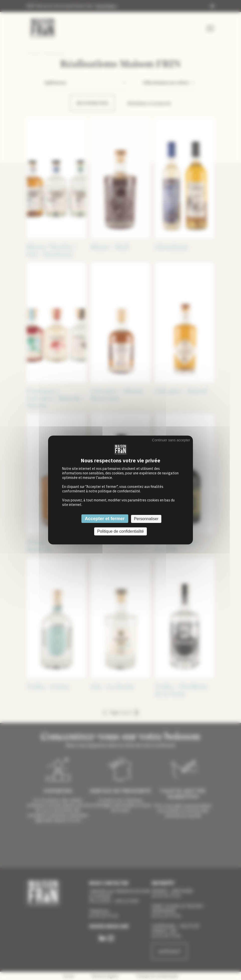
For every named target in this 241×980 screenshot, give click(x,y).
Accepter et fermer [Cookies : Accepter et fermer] (105, 519)
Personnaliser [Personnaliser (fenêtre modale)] (146, 519)
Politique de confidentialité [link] (120, 531)
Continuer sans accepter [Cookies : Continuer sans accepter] (171, 440)
